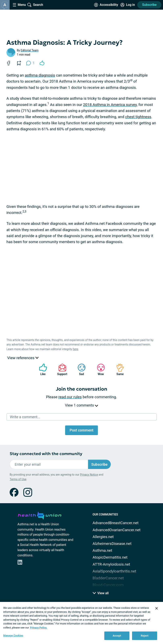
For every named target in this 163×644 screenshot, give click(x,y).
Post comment (81, 430)
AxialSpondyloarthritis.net (114, 571)
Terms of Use (18, 479)
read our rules (70, 397)
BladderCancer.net (108, 578)
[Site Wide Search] (35, 5)
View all (101, 593)
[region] (81, 623)
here (75, 349)
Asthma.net (103, 550)
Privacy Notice (89, 475)
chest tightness (138, 117)
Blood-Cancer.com (108, 585)
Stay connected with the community (46, 454)
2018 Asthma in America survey (110, 105)
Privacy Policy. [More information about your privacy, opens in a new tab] (38, 628)
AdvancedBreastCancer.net (116, 523)
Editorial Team (30, 50)
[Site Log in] (128, 5)
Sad (80, 370)
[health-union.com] (40, 515)
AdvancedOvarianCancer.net (117, 530)
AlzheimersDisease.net (112, 544)
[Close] (157, 608)
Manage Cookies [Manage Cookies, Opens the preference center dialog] (13, 635)
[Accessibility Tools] (106, 5)
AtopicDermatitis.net (110, 557)
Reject (145, 636)
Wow (99, 370)
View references (23, 358)
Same (118, 370)
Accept (117, 636)
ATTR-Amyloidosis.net (111, 564)
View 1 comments (81, 405)
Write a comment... (25, 417)
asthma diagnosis (40, 75)
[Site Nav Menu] (19, 5)
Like (41, 370)
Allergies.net (103, 537)
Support (61, 370)
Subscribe (149, 5)
